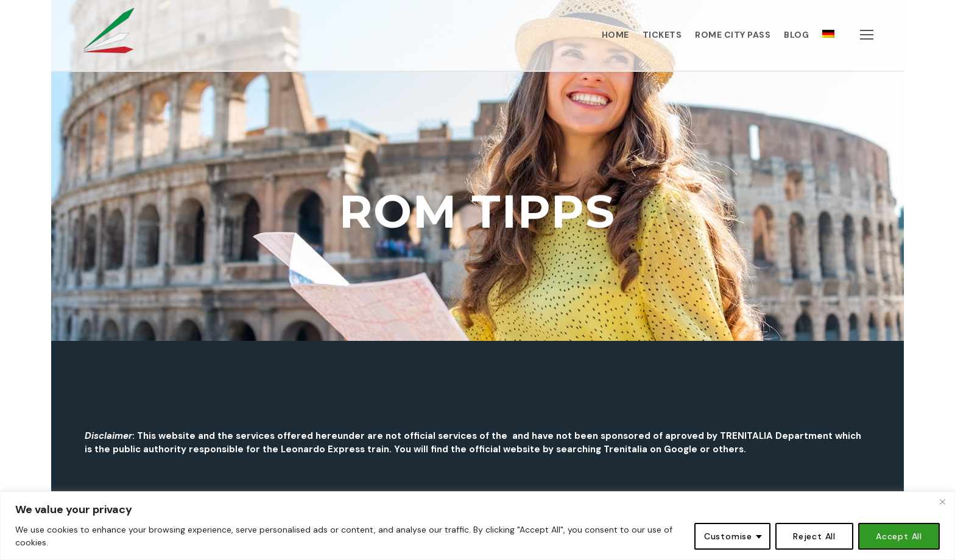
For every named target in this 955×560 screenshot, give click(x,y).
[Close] (942, 502)
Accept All (899, 536)
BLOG (796, 35)
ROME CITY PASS (733, 35)
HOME (615, 35)
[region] (477, 526)
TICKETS (662, 35)
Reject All (814, 536)
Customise (728, 536)
